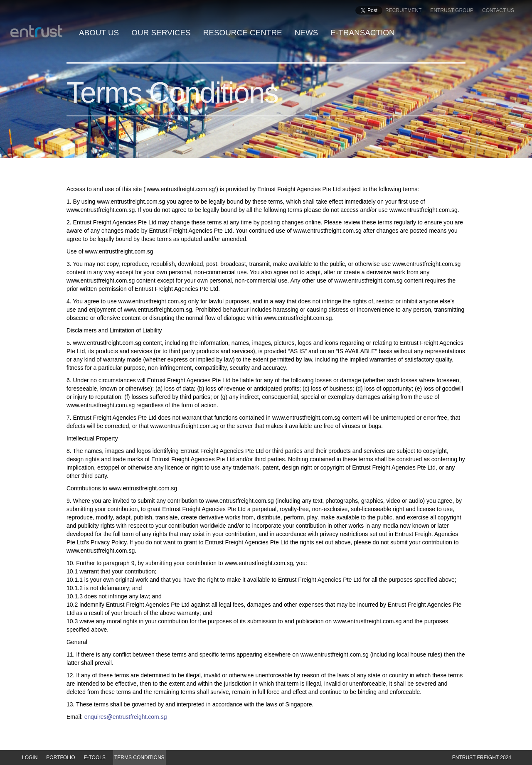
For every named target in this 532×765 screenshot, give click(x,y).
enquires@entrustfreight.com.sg (126, 717)
